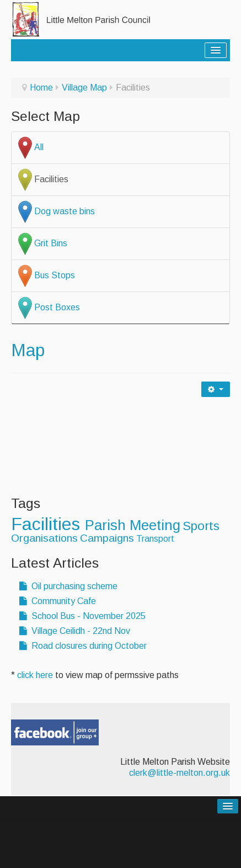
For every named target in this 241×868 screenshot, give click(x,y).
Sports (201, 526)
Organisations (44, 538)
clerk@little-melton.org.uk (180, 773)
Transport (155, 539)
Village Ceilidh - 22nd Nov (75, 631)
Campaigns (107, 538)
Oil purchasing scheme (68, 586)
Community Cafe (58, 601)
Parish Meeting (133, 525)
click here (35, 675)
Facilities (48, 524)
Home (41, 88)
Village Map (84, 88)
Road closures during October (83, 646)
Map (28, 350)
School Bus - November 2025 (82, 616)
